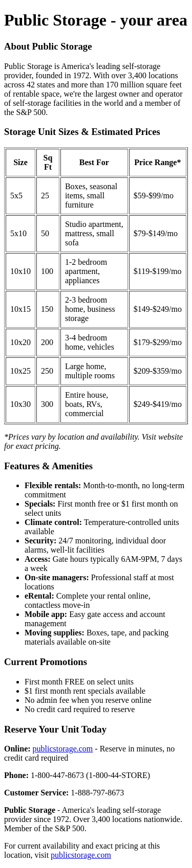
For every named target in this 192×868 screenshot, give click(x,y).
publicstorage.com (63, 749)
